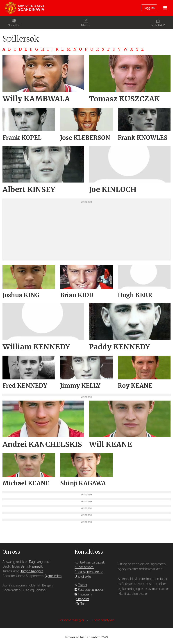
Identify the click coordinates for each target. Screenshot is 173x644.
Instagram (85, 594)
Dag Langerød (39, 562)
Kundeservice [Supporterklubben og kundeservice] (84, 567)
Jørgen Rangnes (32, 571)
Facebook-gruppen (91, 590)
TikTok (81, 604)
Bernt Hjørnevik (32, 567)
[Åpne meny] (165, 8)
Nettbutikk (157, 25)
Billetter (85, 25)
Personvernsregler (72, 620)
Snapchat (83, 599)
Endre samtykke (103, 620)
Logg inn (149, 8)
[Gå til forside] (25, 8)
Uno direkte (83, 577)
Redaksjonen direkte (89, 572)
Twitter (83, 585)
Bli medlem (14, 25)
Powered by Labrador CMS (86, 637)
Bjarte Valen (53, 576)
